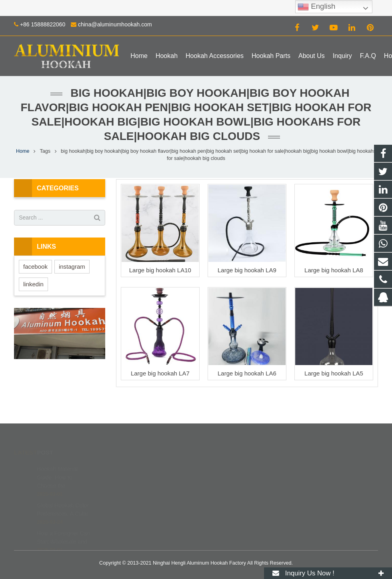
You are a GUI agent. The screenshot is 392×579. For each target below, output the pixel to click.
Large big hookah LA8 (334, 270)
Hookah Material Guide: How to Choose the (57, 465)
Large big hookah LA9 (247, 270)
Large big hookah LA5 (334, 373)
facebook (35, 267)
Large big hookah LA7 (160, 373)
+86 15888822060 (43, 24)
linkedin (33, 284)
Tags (45, 151)
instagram (72, 267)
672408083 (224, 467)
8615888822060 (229, 478)
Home (23, 151)
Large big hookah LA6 (247, 373)
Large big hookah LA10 (160, 270)
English (316, 7)
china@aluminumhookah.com (115, 24)
